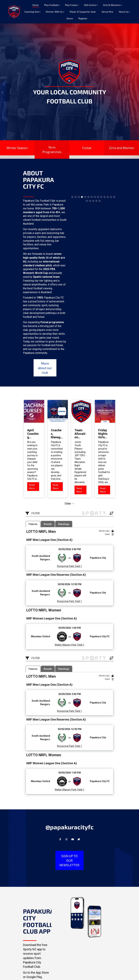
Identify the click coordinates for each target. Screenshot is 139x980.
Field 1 (78, 566)
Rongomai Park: (66, 566)
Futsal (87, 148)
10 (101, 197)
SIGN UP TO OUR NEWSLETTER (69, 860)
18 (97, 201)
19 (100, 201)
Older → (69, 504)
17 (93, 201)
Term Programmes (52, 150)
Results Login (106, 531)
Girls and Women (122, 148)
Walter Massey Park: (66, 645)
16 (90, 201)
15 (87, 201)
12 (108, 197)
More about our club (45, 368)
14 (114, 197)
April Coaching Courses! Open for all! (33, 434)
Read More (32, 486)
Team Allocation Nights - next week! (80, 434)
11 (105, 197)
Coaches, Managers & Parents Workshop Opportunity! (57, 434)
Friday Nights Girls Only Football (104, 434)
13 (111, 197)
